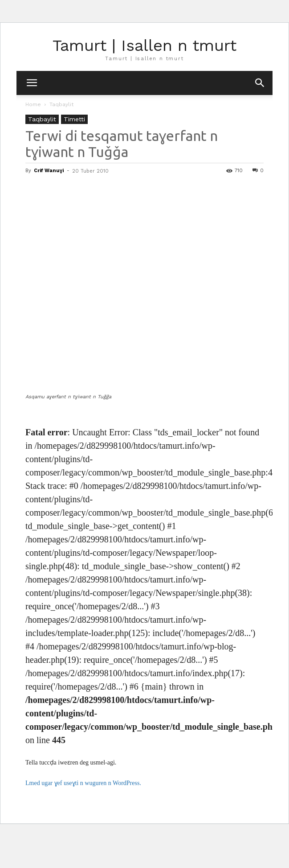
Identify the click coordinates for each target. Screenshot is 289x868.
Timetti (74, 119)
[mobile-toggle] (32, 83)
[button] (260, 83)
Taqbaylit (61, 104)
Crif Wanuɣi (49, 171)
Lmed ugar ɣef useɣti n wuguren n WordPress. (83, 783)
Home (33, 104)
